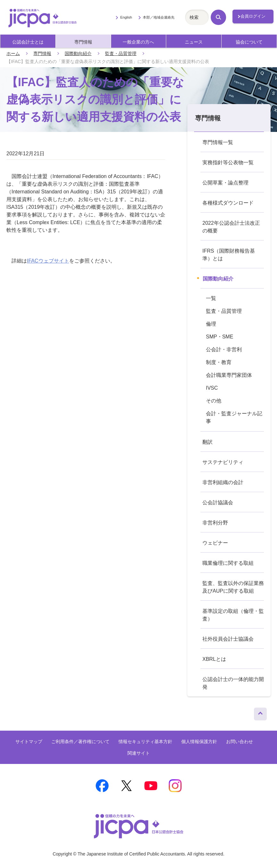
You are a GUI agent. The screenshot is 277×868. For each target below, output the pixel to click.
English (126, 17)
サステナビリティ (223, 462)
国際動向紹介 (78, 53)
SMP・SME (220, 337)
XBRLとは (214, 659)
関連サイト (139, 753)
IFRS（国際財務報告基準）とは (229, 255)
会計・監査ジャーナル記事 (234, 417)
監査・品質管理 (121, 53)
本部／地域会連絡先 (159, 17)
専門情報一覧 (218, 142)
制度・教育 (219, 362)
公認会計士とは (28, 42)
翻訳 (208, 442)
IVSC (212, 388)
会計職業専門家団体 (229, 375)
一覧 (211, 298)
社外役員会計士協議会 (228, 639)
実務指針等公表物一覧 (228, 162)
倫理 (211, 324)
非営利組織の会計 (223, 482)
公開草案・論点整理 (225, 183)
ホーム (13, 53)
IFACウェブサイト (48, 261)
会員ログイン (253, 16)
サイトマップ (29, 742)
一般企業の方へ (138, 42)
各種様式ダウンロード (228, 203)
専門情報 (83, 42)
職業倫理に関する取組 (228, 563)
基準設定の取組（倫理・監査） (233, 615)
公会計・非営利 (224, 349)
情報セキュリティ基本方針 (145, 742)
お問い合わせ (240, 742)
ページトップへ (260, 712)
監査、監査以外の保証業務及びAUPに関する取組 (233, 587)
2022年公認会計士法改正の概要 (231, 227)
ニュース (194, 42)
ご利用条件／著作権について (80, 742)
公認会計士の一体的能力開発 (233, 683)
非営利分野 (215, 523)
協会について (249, 42)
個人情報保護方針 (199, 742)
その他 (214, 401)
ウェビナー (215, 543)
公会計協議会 (218, 503)
